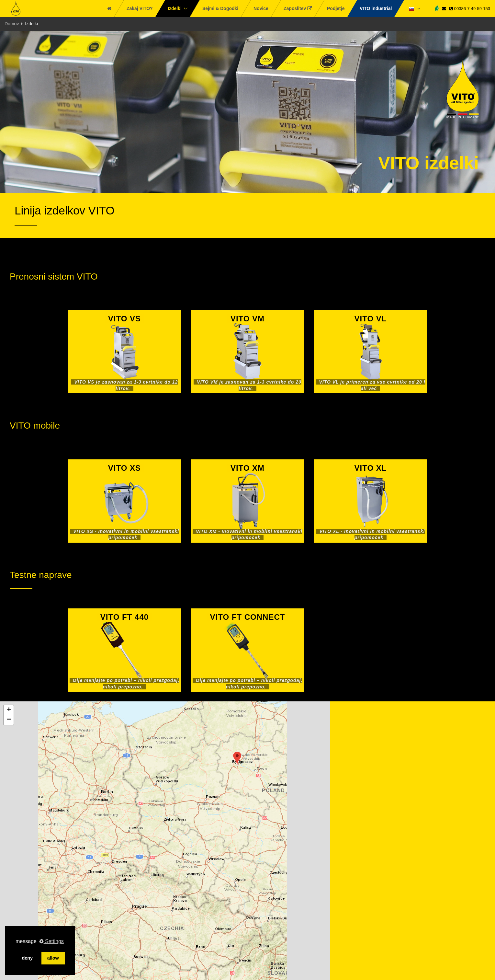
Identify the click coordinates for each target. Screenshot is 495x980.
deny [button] (27, 958)
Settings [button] (51, 941)
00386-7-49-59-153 (470, 9)
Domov (12, 24)
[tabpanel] (247, 112)
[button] (237, 758)
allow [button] (53, 958)
